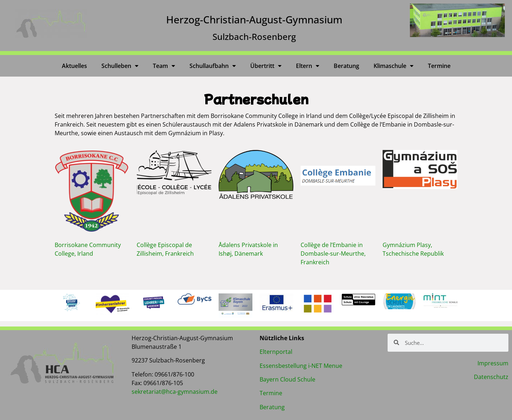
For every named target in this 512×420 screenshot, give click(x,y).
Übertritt (266, 66)
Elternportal (276, 352)
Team (164, 66)
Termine (439, 66)
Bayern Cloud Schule (287, 379)
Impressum (493, 363)
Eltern (308, 66)
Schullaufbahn (213, 66)
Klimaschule (394, 66)
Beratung (346, 66)
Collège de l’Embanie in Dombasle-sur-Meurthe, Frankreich (333, 254)
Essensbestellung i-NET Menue (301, 366)
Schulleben (120, 66)
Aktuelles (74, 66)
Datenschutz (491, 377)
